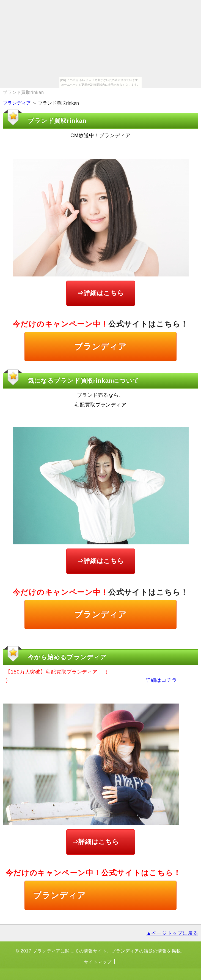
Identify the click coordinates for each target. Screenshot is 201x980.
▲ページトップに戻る (172, 933)
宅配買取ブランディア (100, 405)
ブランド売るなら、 (100, 395)
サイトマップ (98, 962)
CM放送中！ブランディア (100, 135)
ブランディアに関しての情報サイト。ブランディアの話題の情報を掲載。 (109, 951)
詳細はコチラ (161, 680)
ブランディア (17, 103)
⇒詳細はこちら (100, 293)
